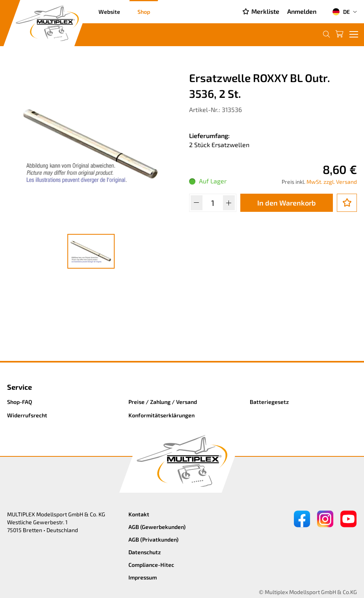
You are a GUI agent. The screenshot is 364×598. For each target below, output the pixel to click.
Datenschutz (145, 552)
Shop (144, 12)
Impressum (143, 577)
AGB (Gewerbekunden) (157, 527)
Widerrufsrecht (27, 415)
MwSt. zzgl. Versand (332, 182)
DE (341, 12)
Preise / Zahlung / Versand (163, 402)
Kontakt (139, 514)
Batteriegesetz (269, 402)
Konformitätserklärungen (162, 415)
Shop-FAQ (20, 402)
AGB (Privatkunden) (153, 539)
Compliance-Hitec (151, 565)
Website (109, 12)
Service (19, 387)
